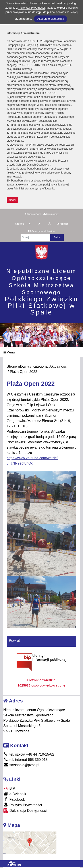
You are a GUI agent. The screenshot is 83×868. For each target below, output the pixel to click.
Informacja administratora (41, 231)
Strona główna (33, 214)
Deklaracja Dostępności (25, 811)
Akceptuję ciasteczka (51, 19)
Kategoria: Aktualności (50, 366)
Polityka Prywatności (23, 805)
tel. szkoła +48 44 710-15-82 (29, 754)
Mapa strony (51, 214)
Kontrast (62, 224)
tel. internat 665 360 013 (25, 760)
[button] (78, 335)
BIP (9, 788)
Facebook (14, 799)
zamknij (12, 200)
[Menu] (41, 352)
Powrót (14, 641)
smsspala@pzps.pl (21, 765)
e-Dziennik (15, 794)
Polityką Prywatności (32, 8)
